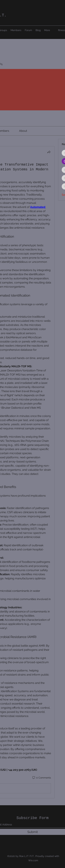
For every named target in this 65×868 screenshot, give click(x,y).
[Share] (49, 152)
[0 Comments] (41, 778)
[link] (23, 131)
